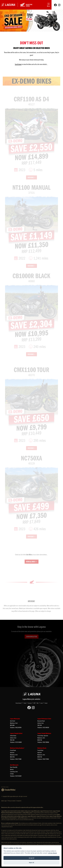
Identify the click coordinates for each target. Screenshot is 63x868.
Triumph (46, 703)
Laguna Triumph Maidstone (44, 733)
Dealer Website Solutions (5, 787)
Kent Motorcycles (14, 765)
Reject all (31, 863)
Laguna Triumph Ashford (16, 733)
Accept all (31, 858)
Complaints (19, 801)
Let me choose (52, 853)
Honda (25, 703)
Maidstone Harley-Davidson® (17, 748)
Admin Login (4, 801)
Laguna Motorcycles (15, 719)
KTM (34, 703)
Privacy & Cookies (12, 801)
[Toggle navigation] (48, 5)
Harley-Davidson (19, 703)
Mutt (38, 703)
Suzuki (42, 703)
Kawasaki (30, 703)
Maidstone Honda (42, 748)
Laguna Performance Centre (44, 719)
